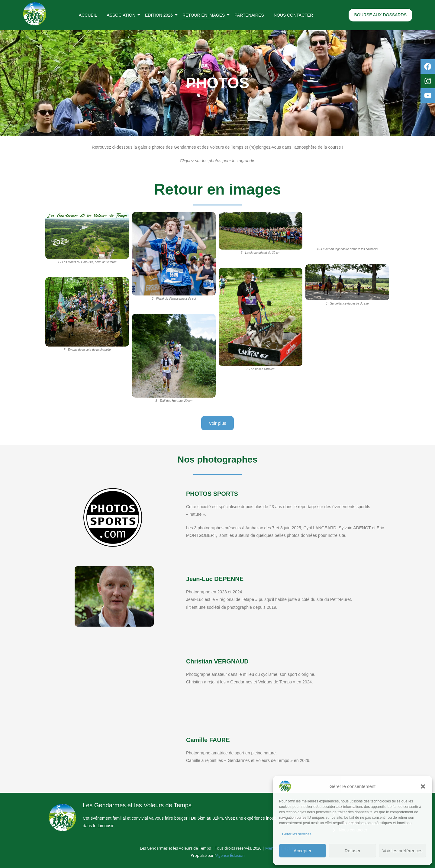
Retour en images (205, 15)
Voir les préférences (403, 851)
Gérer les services (297, 834)
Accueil (88, 15)
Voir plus (217, 423)
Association (122, 15)
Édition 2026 (160, 15)
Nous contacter (293, 15)
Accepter (303, 851)
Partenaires (249, 15)
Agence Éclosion (230, 855)
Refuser (353, 851)
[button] (423, 786)
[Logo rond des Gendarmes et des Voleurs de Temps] (35, 14)
